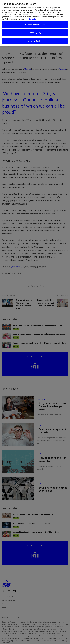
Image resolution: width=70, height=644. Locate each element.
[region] (35, 23)
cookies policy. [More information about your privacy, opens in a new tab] (31, 19)
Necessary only (35, 33)
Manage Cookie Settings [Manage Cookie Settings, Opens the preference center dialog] (35, 24)
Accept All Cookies (35, 41)
